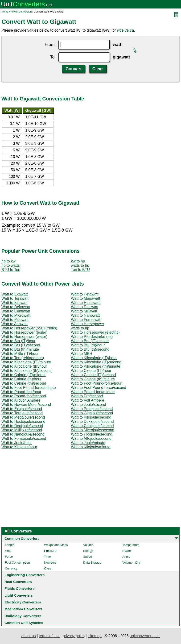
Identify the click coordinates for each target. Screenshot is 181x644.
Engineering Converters (25, 575)
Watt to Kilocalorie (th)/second (27, 371)
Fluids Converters (20, 588)
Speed (88, 557)
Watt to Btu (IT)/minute (90, 341)
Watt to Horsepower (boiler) (24, 332)
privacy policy (74, 636)
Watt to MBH (82, 354)
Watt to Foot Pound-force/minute (29, 388)
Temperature (131, 545)
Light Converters (19, 595)
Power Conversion (21, 12)
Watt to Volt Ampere (88, 400)
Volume (88, 545)
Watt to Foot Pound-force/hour (96, 383)
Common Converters (22, 538)
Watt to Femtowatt (86, 320)
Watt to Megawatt (86, 298)
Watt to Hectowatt (86, 303)
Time (47, 557)
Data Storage (92, 563)
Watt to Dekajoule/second (92, 422)
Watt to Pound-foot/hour (21, 392)
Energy (88, 551)
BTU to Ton (11, 270)
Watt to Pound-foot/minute (93, 392)
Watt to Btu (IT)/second (21, 345)
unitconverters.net (145, 636)
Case (48, 568)
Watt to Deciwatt (85, 307)
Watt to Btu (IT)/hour (18, 341)
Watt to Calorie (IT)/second (93, 375)
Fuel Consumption (17, 563)
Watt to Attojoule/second (91, 438)
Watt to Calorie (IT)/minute (23, 375)
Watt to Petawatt (85, 294)
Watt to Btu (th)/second (90, 349)
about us (28, 636)
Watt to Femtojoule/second (24, 438)
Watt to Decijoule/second (22, 426)
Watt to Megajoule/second (23, 417)
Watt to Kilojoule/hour (19, 447)
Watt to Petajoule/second (92, 409)
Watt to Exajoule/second (22, 409)
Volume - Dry (131, 563)
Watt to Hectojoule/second (23, 422)
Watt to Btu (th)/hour (88, 345)
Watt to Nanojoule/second (23, 434)
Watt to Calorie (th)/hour (21, 379)
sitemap (95, 636)
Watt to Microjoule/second (93, 430)
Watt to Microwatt (16, 315)
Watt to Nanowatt (85, 315)
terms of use (49, 636)
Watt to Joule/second (88, 405)
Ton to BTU (80, 270)
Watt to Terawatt (15, 298)
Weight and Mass (56, 545)
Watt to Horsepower (88, 324)
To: (53, 57)
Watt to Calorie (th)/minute (93, 379)
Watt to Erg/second (87, 396)
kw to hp (78, 261)
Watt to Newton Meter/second (26, 405)
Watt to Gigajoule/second (92, 413)
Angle (126, 557)
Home (5, 12)
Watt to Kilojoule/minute (91, 447)
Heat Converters (18, 582)
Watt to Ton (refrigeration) (23, 358)
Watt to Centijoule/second (92, 426)
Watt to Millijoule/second (22, 430)
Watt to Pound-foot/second (24, 396)
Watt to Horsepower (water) (24, 337)
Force (9, 557)
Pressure (50, 551)
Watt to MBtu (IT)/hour (20, 354)
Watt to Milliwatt (84, 311)
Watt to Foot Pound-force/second (99, 388)
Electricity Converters (23, 602)
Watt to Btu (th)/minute (20, 349)
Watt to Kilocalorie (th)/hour (24, 366)
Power (127, 551)
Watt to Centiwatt (16, 311)
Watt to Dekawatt (16, 307)
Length (10, 545)
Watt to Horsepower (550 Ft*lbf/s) (29, 328)
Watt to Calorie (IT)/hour (91, 371)
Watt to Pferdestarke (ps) (92, 337)
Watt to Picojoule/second (92, 434)
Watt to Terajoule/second (22, 413)
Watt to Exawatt (14, 294)
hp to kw (8, 261)
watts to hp (80, 265)
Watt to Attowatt (14, 324)
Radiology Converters (23, 616)
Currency (11, 568)
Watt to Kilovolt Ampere (21, 400)
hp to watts (10, 265)
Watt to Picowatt (15, 320)
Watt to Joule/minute (88, 443)
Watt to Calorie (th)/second (24, 383)
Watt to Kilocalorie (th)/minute (96, 366)
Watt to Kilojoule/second (91, 417)
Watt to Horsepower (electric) (95, 332)
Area (8, 551)
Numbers (50, 563)
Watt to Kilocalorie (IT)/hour (94, 358)
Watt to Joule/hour (17, 443)
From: (50, 45)
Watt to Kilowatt (14, 303)
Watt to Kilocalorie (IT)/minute (26, 362)
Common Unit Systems (24, 623)
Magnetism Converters (24, 609)
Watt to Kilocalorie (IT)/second (96, 362)
